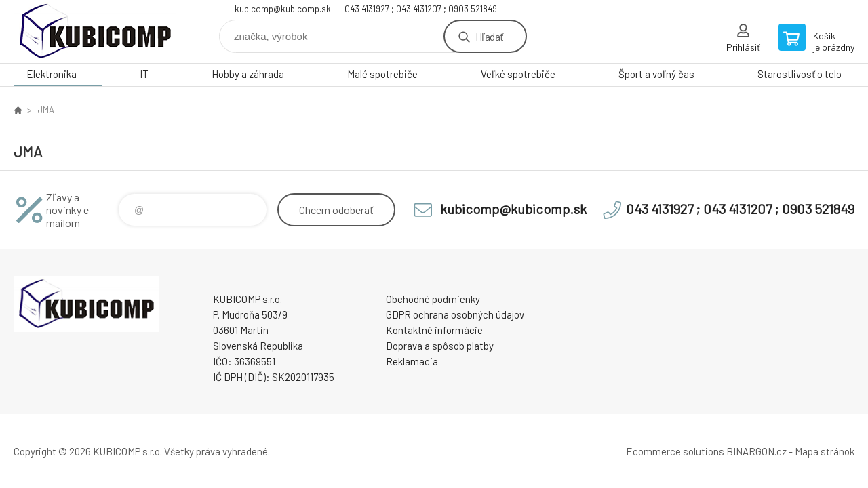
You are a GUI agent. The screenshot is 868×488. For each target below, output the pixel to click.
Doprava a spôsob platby (440, 346)
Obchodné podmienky (433, 299)
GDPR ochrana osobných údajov (455, 314)
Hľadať (489, 36)
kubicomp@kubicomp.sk (283, 9)
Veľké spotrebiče (518, 74)
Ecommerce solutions (675, 451)
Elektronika (52, 74)
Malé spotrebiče (382, 74)
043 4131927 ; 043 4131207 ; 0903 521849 (421, 9)
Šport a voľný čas (656, 74)
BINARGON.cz (756, 451)
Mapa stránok (825, 451)
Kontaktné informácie (434, 330)
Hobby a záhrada (248, 74)
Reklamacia (412, 361)
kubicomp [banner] (95, 32)
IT (144, 74)
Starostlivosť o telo (800, 74)
